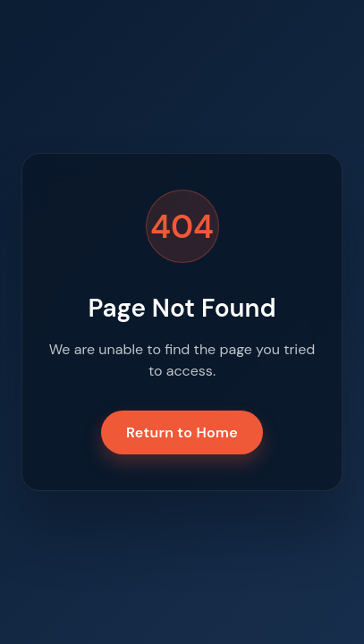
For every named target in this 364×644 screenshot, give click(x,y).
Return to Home (182, 432)
